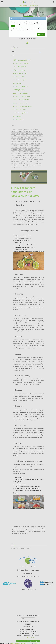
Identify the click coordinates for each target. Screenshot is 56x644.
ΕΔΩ (13, 26)
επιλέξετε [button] (21, 28)
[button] (41, 35)
